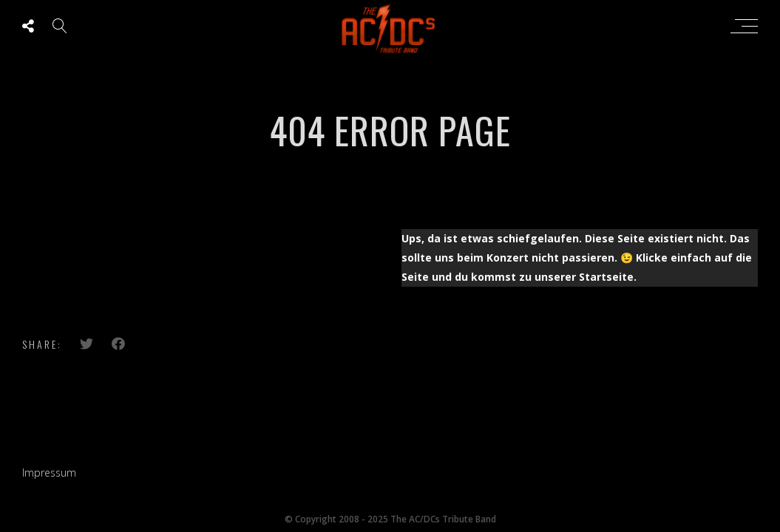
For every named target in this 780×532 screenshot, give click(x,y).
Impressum (49, 473)
